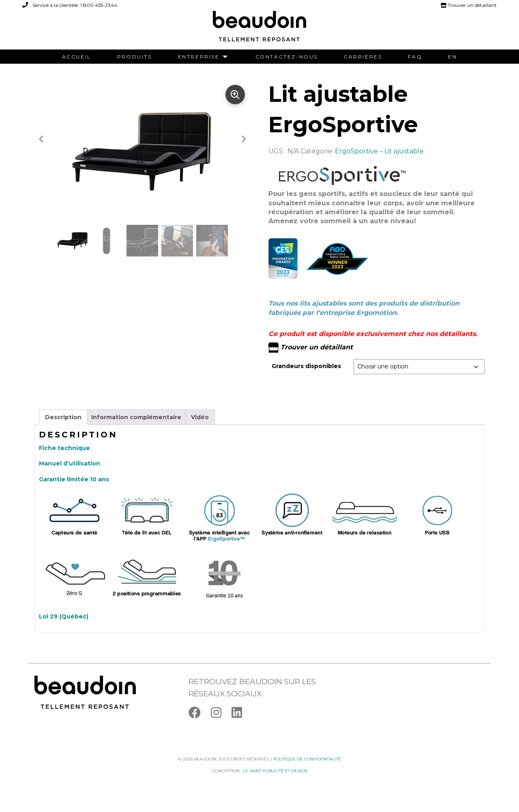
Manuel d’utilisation (70, 473)
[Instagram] (221, 724)
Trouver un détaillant (469, 5)
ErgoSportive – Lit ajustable (379, 160)
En (453, 57)
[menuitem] (77, 57)
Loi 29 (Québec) (64, 626)
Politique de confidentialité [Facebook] (307, 768)
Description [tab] (63, 426)
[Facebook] (200, 724)
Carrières (363, 57)
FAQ (415, 57)
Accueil (77, 57)
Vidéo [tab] (200, 426)
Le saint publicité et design (275, 780)
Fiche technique (64, 458)
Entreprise (199, 57)
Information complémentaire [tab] (136, 426)
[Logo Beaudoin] (259, 30)
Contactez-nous (287, 57)
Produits (135, 57)
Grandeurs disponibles (306, 376)
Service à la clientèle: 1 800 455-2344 (70, 5)
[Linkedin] (241, 724)
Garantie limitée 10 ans (74, 489)
